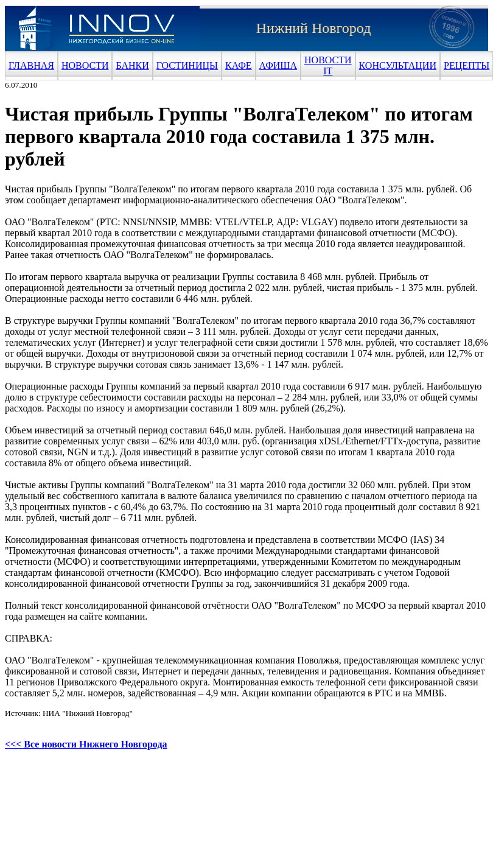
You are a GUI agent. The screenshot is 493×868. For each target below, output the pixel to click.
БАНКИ (132, 65)
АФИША (278, 65)
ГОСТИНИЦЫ (187, 65)
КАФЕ (239, 65)
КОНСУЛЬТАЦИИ (398, 65)
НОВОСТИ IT (328, 65)
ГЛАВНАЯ (31, 65)
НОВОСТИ (85, 65)
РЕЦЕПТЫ (467, 65)
